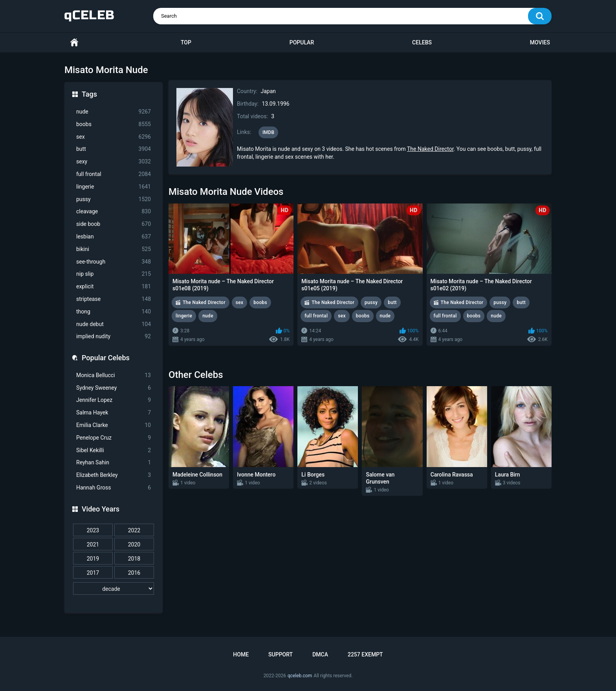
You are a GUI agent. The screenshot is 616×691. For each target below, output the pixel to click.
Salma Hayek (114, 413)
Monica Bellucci (114, 375)
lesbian (114, 237)
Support (280, 654)
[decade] (114, 588)
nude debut (114, 324)
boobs (114, 124)
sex (114, 137)
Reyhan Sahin (114, 463)
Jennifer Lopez (114, 400)
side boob (114, 224)
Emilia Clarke (114, 425)
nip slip (114, 274)
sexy (114, 162)
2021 (93, 544)
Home (74, 43)
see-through (114, 262)
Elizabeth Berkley (114, 475)
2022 (134, 530)
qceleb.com (300, 676)
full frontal (114, 174)
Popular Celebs (106, 358)
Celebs (422, 42)
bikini (114, 249)
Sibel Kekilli (114, 450)
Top (186, 42)
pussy (114, 199)
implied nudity (114, 336)
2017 (93, 573)
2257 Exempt (365, 654)
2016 (134, 573)
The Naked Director (430, 149)
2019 (93, 559)
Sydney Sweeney (114, 388)
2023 (93, 530)
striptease (114, 299)
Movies (540, 42)
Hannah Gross (114, 488)
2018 (134, 559)
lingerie (114, 187)
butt (114, 149)
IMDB (269, 132)
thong (114, 312)
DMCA (320, 654)
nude (114, 112)
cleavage (114, 212)
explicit (114, 287)
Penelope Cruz (114, 438)
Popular (302, 42)
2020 (134, 544)
